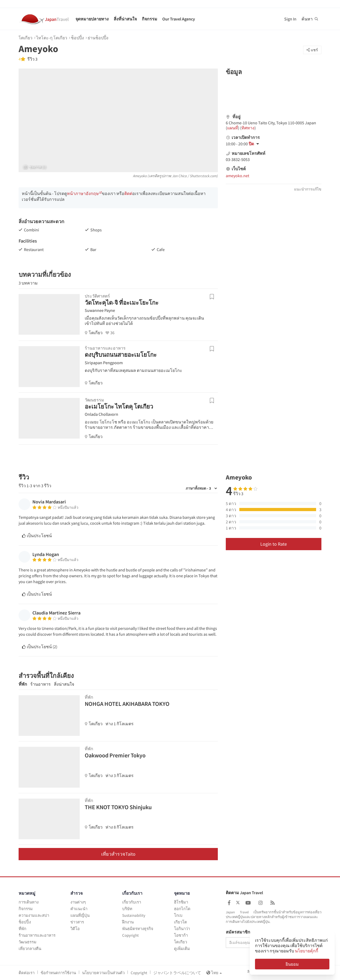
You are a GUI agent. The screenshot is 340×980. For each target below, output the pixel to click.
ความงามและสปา (34, 915)
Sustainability (134, 915)
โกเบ (178, 915)
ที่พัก (23, 684)
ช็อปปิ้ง (77, 38)
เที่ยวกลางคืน (30, 949)
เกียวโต (180, 922)
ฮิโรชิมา (181, 902)
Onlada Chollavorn (101, 414)
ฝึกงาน (128, 922)
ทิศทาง (248, 128)
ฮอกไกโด (182, 909)
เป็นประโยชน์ (37, 536)
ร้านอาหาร (41, 684)
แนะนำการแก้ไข (308, 189)
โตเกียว (25, 38)
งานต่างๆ (78, 902)
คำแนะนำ (79, 909)
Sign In (290, 19)
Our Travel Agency (179, 19)
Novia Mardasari (49, 502)
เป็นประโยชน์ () (40, 647)
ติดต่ (128, 193)
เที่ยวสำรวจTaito (118, 854)
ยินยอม (292, 964)
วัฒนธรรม (27, 942)
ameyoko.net (237, 176)
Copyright (130, 935)
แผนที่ (233, 128)
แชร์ (312, 50)
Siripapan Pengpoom (104, 363)
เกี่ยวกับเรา (132, 902)
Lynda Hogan (46, 554)
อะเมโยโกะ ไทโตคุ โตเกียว (119, 406)
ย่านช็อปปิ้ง (98, 38)
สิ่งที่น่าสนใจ (125, 19)
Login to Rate (274, 544)
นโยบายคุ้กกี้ (307, 951)
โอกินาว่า (182, 929)
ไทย (214, 973)
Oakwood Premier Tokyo (115, 755)
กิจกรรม (150, 19)
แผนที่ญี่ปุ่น (80, 915)
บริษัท (127, 909)
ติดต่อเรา (27, 973)
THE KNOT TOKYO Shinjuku (118, 807)
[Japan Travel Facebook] (229, 903)
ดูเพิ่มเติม (182, 949)
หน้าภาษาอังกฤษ (83, 193)
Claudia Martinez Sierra (56, 613)
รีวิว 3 (32, 59)
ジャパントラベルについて (177, 973)
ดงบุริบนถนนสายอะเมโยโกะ (121, 355)
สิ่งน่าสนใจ (64, 684)
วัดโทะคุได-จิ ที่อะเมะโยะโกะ (122, 303)
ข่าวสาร (77, 922)
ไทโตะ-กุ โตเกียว (52, 38)
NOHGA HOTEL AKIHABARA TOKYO (127, 704)
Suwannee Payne (100, 310)
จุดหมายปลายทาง (92, 19)
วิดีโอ (75, 929)
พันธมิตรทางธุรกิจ (138, 929)
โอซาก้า (181, 935)
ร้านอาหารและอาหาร (37, 935)
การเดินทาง (29, 902)
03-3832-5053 (238, 159)
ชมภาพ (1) (35, 167)
